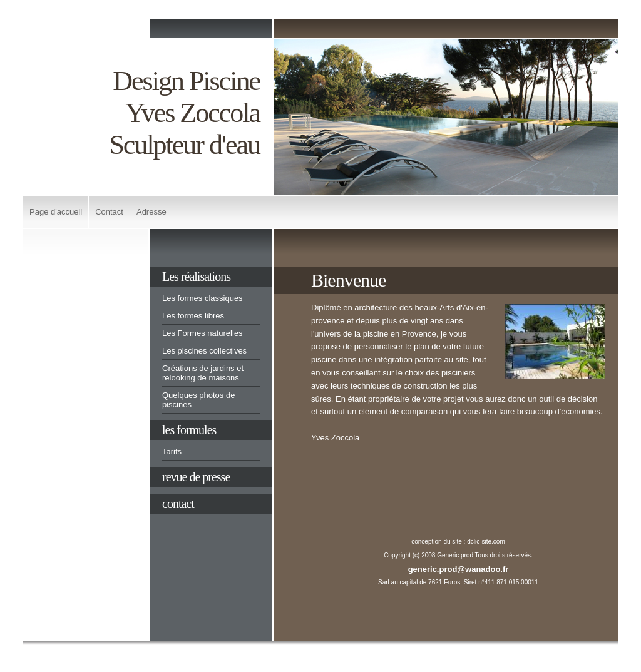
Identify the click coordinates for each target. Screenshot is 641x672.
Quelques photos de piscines (198, 400)
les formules (189, 430)
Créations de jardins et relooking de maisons (203, 373)
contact (178, 504)
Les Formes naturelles (203, 333)
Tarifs (172, 451)
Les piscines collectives (204, 351)
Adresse (151, 212)
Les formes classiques (203, 298)
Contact (109, 212)
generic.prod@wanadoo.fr (459, 569)
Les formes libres (193, 316)
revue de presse (196, 477)
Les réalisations (196, 277)
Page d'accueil (56, 212)
